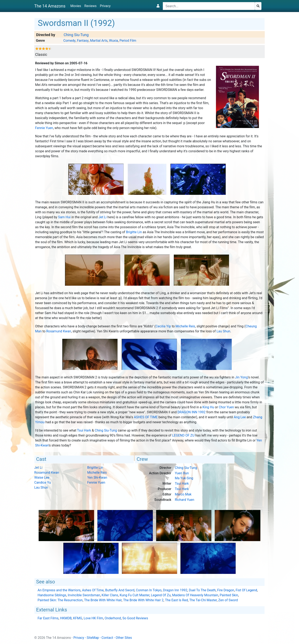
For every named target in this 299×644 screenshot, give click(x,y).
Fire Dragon (226, 590)
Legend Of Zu (183, 435)
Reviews (90, 6)
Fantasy (83, 41)
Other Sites (124, 638)
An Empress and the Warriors (59, 590)
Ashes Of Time (146, 417)
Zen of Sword (228, 600)
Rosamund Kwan (59, 331)
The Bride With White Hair (103, 600)
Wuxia (113, 41)
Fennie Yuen (44, 128)
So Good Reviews (135, 618)
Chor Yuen (226, 407)
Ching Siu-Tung (76, 35)
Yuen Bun (182, 473)
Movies (76, 6)
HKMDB (66, 618)
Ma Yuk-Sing (184, 478)
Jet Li (102, 217)
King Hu (208, 407)
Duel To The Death (202, 590)
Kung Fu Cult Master (134, 595)
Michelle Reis (185, 326)
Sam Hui (64, 217)
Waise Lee (42, 478)
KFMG (78, 618)
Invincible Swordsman (84, 595)
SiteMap (93, 638)
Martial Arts (99, 41)
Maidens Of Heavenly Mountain (195, 595)
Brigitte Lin (134, 232)
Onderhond (113, 618)
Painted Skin (229, 595)
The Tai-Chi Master (203, 600)
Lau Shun (223, 331)
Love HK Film (93, 618)
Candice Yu (43, 482)
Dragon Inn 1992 (192, 412)
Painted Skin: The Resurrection (60, 600)
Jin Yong (241, 377)
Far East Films (48, 618)
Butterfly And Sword (120, 590)
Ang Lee (240, 417)
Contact (107, 638)
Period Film (128, 41)
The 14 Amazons (50, 6)
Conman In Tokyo (149, 590)
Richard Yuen (184, 500)
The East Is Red (176, 600)
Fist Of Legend (246, 590)
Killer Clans (110, 595)
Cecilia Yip (163, 326)
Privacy (105, 6)
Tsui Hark (84, 430)
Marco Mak (183, 494)
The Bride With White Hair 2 (143, 600)
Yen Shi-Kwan (97, 478)
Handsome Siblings (52, 595)
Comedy (69, 41)
